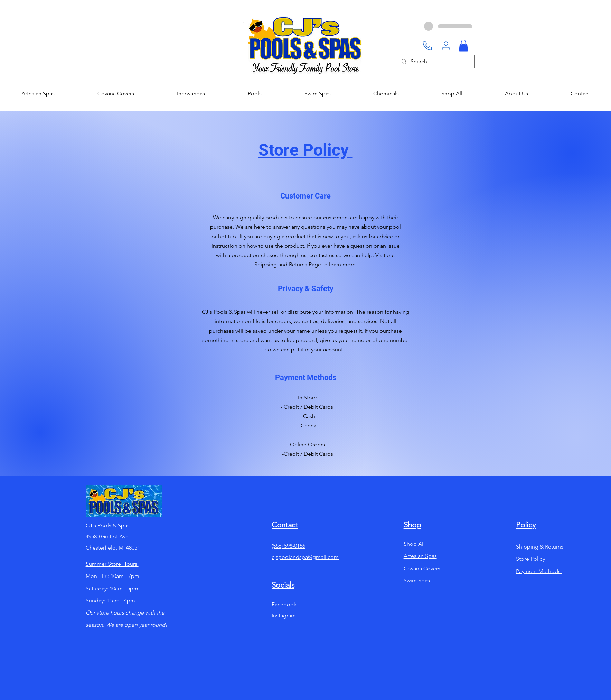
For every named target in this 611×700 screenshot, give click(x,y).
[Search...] (435, 62)
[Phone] (427, 46)
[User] (446, 46)
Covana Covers (422, 568)
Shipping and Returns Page (288, 264)
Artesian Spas (420, 556)
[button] (463, 45)
